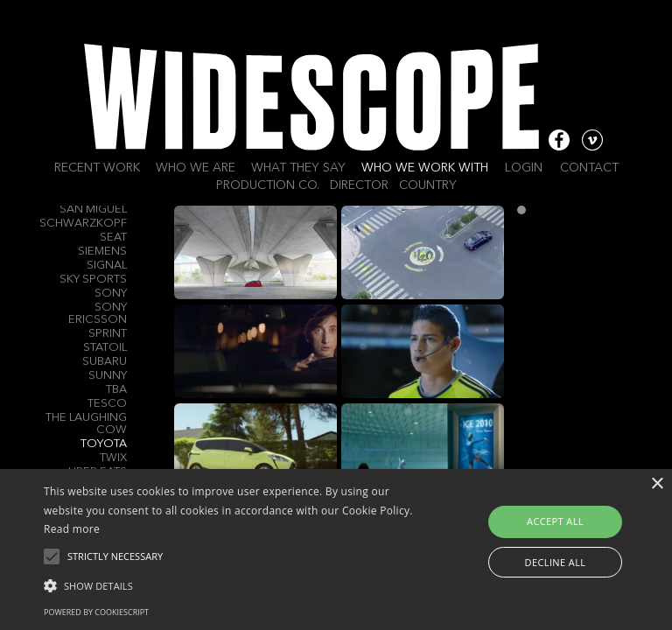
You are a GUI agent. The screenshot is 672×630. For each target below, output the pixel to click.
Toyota (104, 444)
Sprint (108, 334)
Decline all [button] (556, 562)
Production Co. (268, 185)
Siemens (102, 252)
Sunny (108, 376)
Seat (113, 238)
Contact (589, 168)
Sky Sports (93, 280)
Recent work (97, 168)
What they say (298, 168)
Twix (113, 458)
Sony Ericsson (98, 314)
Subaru (105, 362)
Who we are (196, 168)
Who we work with (425, 168)
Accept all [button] (555, 521)
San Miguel (93, 210)
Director (359, 185)
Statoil (105, 348)
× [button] (657, 484)
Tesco (107, 404)
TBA (116, 390)
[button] (234, 584)
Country (428, 185)
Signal (107, 266)
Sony (111, 294)
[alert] (336, 549)
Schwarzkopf (83, 224)
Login (524, 168)
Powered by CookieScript (96, 612)
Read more (72, 529)
